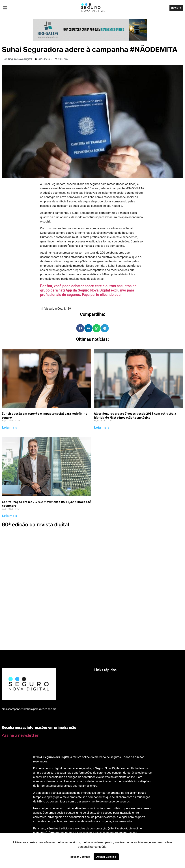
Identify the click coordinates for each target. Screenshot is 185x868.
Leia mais (9, 427)
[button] (31, 8)
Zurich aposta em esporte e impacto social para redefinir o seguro (45, 415)
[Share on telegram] (105, 328)
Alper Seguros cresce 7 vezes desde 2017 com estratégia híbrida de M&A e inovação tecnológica (135, 415)
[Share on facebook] (80, 328)
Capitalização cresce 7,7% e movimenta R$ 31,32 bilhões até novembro (46, 504)
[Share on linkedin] (88, 328)
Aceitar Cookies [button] (106, 857)
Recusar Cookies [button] (79, 857)
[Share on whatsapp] (97, 328)
